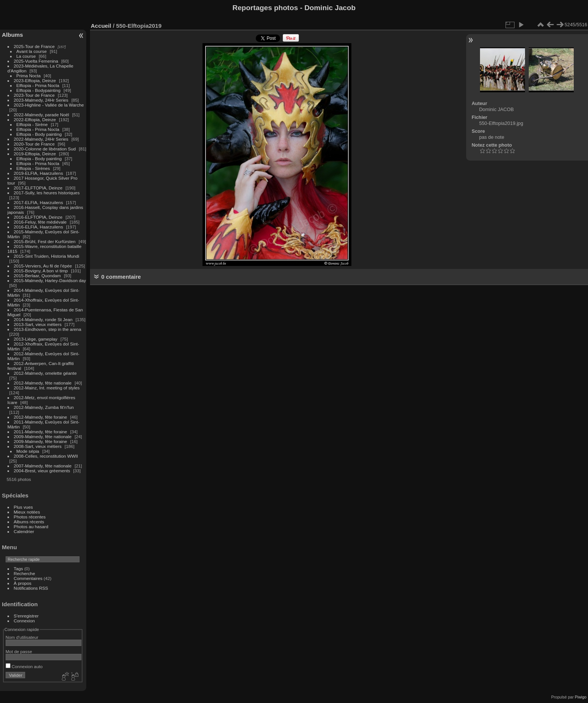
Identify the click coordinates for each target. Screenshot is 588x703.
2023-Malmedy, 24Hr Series (41, 100)
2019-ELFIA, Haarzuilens (38, 173)
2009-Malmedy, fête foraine (40, 441)
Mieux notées (27, 512)
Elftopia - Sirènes (33, 168)
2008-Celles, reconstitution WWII (46, 456)
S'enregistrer (26, 616)
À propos (23, 583)
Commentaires (28, 578)
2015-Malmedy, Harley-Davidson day (50, 280)
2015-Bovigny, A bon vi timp (41, 271)
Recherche (25, 573)
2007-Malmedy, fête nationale (43, 466)
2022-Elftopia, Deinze (35, 119)
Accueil (101, 26)
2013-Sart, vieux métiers (38, 324)
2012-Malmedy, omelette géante (45, 373)
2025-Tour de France (34, 46)
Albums (12, 35)
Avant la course (32, 51)
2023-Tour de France (34, 95)
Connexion (24, 621)
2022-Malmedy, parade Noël (42, 115)
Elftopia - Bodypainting (39, 90)
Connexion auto (24, 666)
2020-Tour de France (34, 144)
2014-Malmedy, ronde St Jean (43, 319)
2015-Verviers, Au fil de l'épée (43, 266)
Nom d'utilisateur (22, 637)
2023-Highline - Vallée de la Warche (49, 105)
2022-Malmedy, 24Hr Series (41, 139)
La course (26, 56)
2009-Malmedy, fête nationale (43, 436)
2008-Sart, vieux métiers (38, 446)
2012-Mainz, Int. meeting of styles (47, 388)
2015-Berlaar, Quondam (37, 276)
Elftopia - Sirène (32, 124)
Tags (19, 569)
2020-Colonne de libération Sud (45, 149)
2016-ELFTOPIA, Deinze (38, 217)
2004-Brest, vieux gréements (42, 471)
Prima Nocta (29, 76)
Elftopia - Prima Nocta (38, 85)
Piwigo (581, 697)
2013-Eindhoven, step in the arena (48, 329)
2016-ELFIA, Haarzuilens (38, 227)
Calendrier (24, 531)
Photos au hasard (31, 526)
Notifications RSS (31, 588)
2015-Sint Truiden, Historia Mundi (47, 256)
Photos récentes (30, 517)
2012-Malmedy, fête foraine (40, 417)
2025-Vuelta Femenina (36, 61)
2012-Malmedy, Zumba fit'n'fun (44, 407)
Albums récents (29, 522)
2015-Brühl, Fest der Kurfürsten (45, 241)
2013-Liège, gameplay (36, 339)
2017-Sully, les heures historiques (47, 193)
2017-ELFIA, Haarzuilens (39, 202)
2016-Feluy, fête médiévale (40, 222)
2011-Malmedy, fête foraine (40, 432)
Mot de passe (19, 651)
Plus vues (23, 507)
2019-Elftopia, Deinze (35, 154)
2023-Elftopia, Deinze (35, 80)
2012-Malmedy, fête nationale (43, 383)
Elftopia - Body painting (39, 134)
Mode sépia (28, 451)
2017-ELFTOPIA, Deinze (38, 188)
